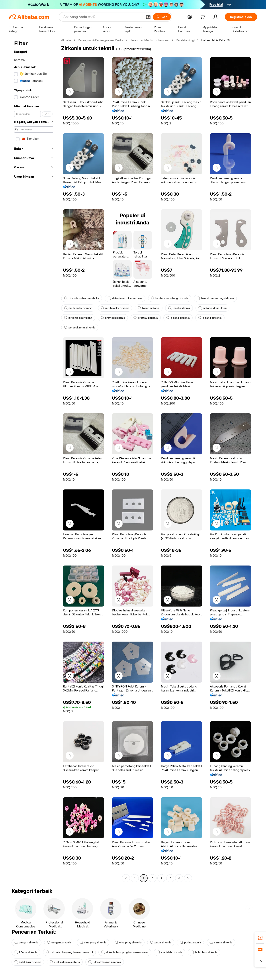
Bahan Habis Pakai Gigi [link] (217, 40)
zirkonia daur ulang (212, 308)
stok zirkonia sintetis (65, 962)
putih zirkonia (161, 943)
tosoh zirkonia (149, 308)
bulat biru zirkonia (204, 952)
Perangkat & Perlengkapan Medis (100, 40)
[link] (260, 938)
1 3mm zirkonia (221, 943)
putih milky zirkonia (78, 308)
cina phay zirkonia (93, 943)
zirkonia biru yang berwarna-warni (69, 952)
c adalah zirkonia (169, 952)
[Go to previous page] (126, 878)
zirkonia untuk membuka (82, 298)
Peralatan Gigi (185, 40)
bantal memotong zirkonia (170, 298)
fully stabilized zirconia (105, 962)
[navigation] (34, 460)
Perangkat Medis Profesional (149, 40)
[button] (148, 17)
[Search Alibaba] (103, 17)
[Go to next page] (188, 878)
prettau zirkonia (113, 318)
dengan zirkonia (26, 943)
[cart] (203, 18)
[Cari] (162, 17)
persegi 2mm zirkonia (80, 328)
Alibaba (66, 40)
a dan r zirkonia (178, 318)
